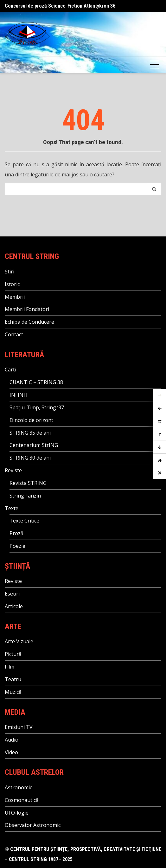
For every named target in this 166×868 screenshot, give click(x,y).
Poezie (17, 546)
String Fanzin (25, 496)
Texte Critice (24, 521)
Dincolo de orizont (31, 420)
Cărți (10, 370)
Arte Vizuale (19, 641)
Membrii (15, 297)
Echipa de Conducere (29, 322)
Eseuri (12, 594)
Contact (14, 334)
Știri (10, 272)
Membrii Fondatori (27, 309)
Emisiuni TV (19, 727)
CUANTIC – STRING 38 (36, 382)
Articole (14, 606)
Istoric (12, 284)
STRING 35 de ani (30, 433)
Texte (12, 508)
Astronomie (19, 787)
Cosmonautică (22, 800)
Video (11, 752)
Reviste (13, 470)
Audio (12, 740)
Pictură (13, 654)
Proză (16, 533)
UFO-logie (17, 813)
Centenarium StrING (34, 445)
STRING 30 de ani (30, 458)
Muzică (13, 692)
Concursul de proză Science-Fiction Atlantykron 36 (60, 6)
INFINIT (19, 395)
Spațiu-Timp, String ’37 (37, 407)
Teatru (13, 679)
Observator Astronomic (33, 825)
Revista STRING (28, 483)
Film (10, 667)
